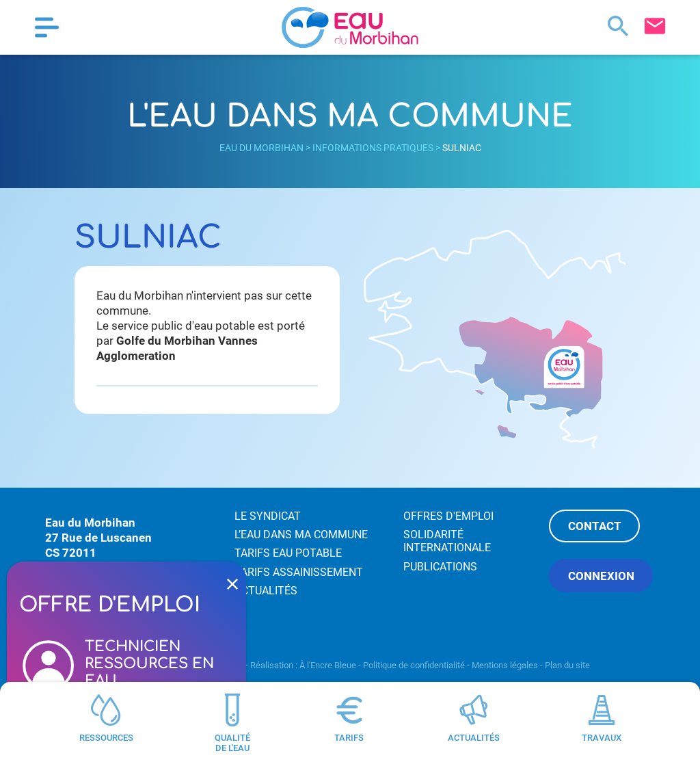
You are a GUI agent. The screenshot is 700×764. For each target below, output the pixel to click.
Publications (440, 567)
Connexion (601, 576)
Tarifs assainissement (299, 572)
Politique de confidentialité (414, 665)
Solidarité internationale (447, 541)
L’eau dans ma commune (301, 535)
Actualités (266, 591)
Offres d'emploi (448, 516)
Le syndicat (268, 516)
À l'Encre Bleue (328, 665)
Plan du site (567, 665)
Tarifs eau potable (288, 553)
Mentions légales (505, 665)
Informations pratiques (373, 148)
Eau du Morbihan (261, 148)
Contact (595, 526)
